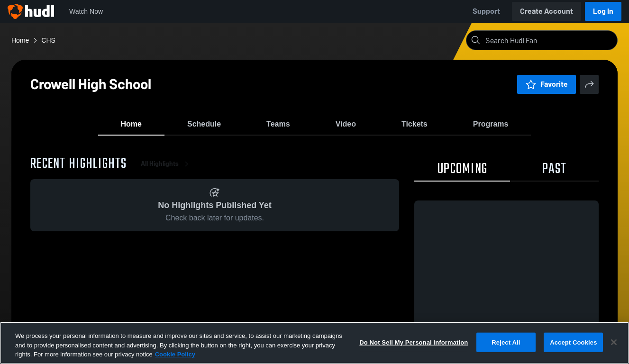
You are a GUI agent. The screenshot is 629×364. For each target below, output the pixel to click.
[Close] (614, 342)
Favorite (547, 84)
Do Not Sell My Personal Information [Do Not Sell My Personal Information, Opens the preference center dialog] (414, 342)
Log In (603, 11)
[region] (314, 343)
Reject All (506, 342)
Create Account (547, 11)
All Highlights (166, 170)
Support (486, 11)
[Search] (549, 40)
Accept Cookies (573, 342)
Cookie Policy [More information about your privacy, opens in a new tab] (175, 354)
